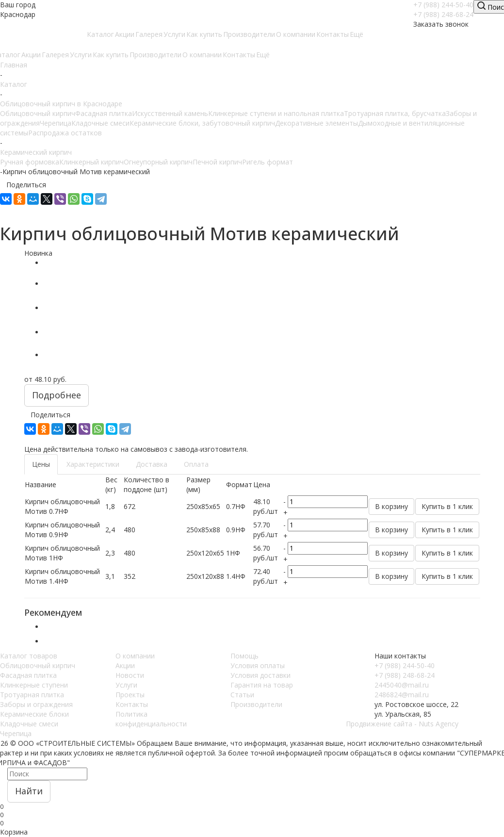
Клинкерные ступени (34, 685)
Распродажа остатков (65, 133)
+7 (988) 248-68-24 (443, 14)
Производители (256, 704)
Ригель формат (268, 162)
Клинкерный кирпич (91, 162)
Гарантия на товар (262, 685)
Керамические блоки (34, 714)
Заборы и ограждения (36, 704)
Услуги (126, 685)
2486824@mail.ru (402, 695)
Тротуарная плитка (32, 695)
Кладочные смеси (100, 123)
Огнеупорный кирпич (158, 162)
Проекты (130, 695)
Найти (29, 791)
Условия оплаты (258, 665)
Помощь (244, 656)
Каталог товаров (29, 656)
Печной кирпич (217, 162)
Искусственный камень (170, 113)
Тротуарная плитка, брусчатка (395, 113)
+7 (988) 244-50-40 (443, 5)
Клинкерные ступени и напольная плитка (276, 113)
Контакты (132, 704)
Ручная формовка (30, 162)
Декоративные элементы (317, 123)
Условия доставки (260, 675)
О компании (135, 656)
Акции (125, 665)
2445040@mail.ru (402, 685)
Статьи (242, 695)
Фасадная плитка (104, 113)
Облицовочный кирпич (38, 113)
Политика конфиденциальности (151, 719)
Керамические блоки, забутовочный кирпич (202, 123)
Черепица (56, 123)
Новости (130, 675)
